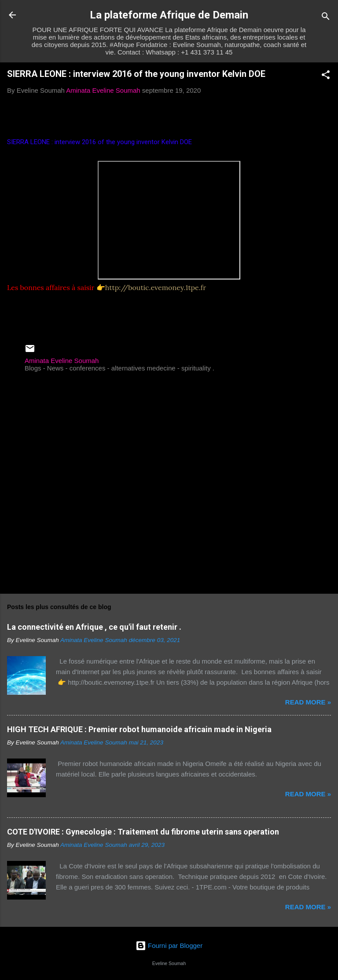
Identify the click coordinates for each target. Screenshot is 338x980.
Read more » (308, 702)
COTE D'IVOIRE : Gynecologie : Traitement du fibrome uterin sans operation (143, 832)
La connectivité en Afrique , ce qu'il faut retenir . (94, 627)
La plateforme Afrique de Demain (169, 15)
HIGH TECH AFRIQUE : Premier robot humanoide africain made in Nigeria (139, 729)
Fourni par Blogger (169, 946)
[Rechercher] (326, 18)
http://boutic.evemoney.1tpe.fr (156, 287)
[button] (326, 76)
